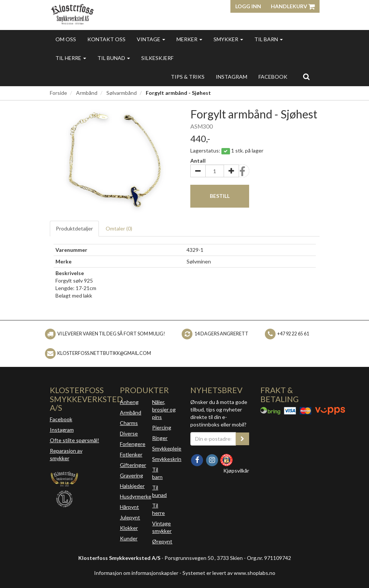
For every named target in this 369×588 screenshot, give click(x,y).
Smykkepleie (167, 448)
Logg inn (248, 6)
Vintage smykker (162, 527)
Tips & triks (188, 77)
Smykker (228, 39)
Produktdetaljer (74, 228)
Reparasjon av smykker (66, 454)
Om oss (66, 39)
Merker (189, 39)
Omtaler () (119, 228)
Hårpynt (129, 507)
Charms (129, 423)
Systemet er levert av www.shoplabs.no (229, 573)
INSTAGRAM (232, 77)
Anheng (129, 402)
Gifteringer (133, 465)
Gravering (131, 475)
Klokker (129, 528)
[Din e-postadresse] (213, 439)
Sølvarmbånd (122, 93)
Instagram (62, 430)
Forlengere (133, 444)
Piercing (162, 427)
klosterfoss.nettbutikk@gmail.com (104, 353)
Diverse (129, 433)
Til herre (71, 58)
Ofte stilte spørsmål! (75, 440)
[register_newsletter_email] (242, 439)
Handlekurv (293, 6)
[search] (306, 76)
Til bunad (114, 58)
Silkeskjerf (157, 58)
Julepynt (130, 517)
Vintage (151, 39)
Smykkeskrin (167, 459)
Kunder (129, 538)
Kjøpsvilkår (236, 471)
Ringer (160, 438)
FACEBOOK (273, 77)
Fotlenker (131, 454)
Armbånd (87, 93)
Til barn (269, 39)
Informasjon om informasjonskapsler (136, 573)
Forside (58, 93)
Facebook (61, 419)
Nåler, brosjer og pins (164, 409)
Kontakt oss (106, 39)
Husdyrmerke (136, 496)
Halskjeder (132, 486)
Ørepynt (162, 541)
